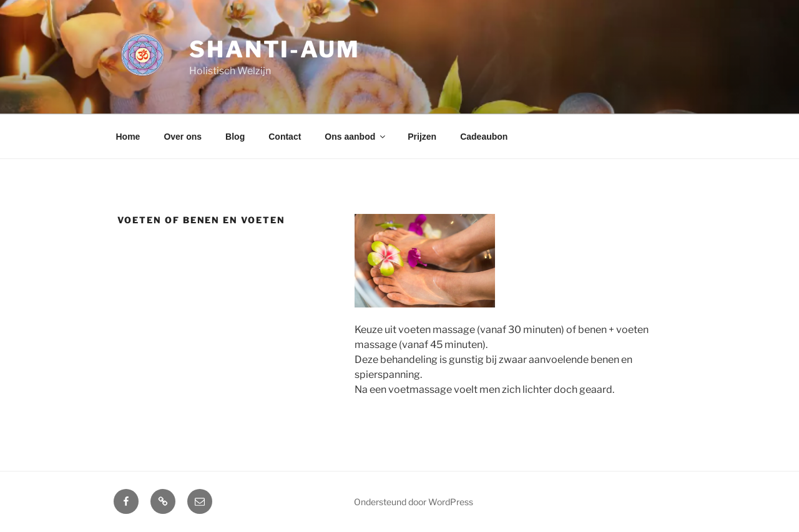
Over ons (183, 137)
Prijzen (422, 137)
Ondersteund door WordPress (414, 502)
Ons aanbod (356, 137)
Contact (285, 137)
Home (128, 137)
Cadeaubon (484, 137)
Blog (235, 137)
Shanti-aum (275, 49)
